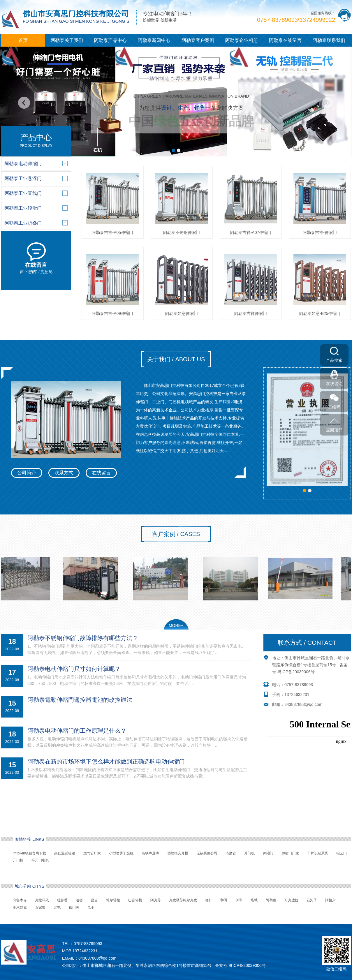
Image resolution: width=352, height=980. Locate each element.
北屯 (57, 907)
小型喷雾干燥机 (121, 853)
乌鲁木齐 (20, 900)
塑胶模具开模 (178, 853)
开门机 (249, 853)
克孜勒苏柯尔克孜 (183, 900)
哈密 (79, 900)
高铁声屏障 (150, 853)
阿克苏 (156, 900)
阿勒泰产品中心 (110, 40)
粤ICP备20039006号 (296, 672)
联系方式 (64, 473)
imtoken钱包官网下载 (29, 853)
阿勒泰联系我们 (329, 40)
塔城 (254, 900)
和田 (224, 900)
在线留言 (101, 473)
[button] (173, 150)
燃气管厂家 (92, 853)
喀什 (209, 900)
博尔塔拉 (113, 900)
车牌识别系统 (318, 853)
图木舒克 (20, 907)
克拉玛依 (42, 900)
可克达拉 (291, 900)
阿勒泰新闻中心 (154, 40)
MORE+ (176, 625)
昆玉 (91, 907)
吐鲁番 (62, 900)
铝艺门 (342, 853)
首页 (23, 40)
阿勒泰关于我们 (67, 40)
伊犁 (239, 900)
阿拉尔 (330, 900)
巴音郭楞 (135, 900)
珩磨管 (231, 853)
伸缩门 (268, 853)
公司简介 (27, 473)
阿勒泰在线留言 (285, 40)
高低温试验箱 (65, 853)
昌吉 (94, 900)
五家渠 (40, 907)
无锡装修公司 (207, 853)
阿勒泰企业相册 (242, 40)
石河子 (312, 900)
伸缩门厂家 (290, 853)
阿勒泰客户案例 (198, 40)
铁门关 (74, 907)
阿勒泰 (271, 900)
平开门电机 (40, 860)
